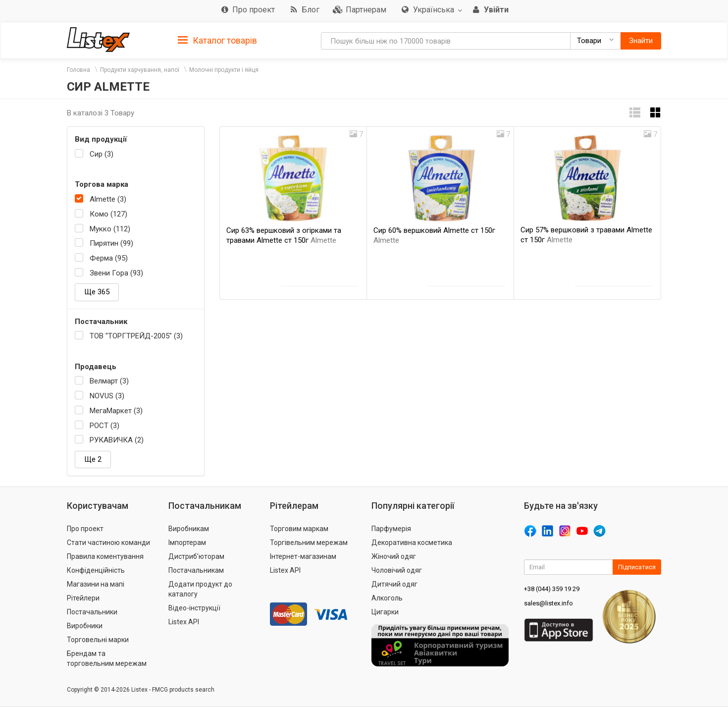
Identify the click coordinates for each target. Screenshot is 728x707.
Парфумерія (391, 529)
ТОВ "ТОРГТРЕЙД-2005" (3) (136, 336)
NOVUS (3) (107, 396)
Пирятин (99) (111, 243)
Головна (78, 70)
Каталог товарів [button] (217, 41)
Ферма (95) (109, 258)
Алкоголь (387, 598)
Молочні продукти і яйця (224, 70)
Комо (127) (108, 214)
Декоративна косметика (412, 543)
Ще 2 (93, 459)
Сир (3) (102, 154)
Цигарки (385, 612)
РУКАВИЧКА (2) (117, 440)
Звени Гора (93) (116, 273)
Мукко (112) (110, 229)
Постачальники (92, 612)
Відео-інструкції (194, 608)
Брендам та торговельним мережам (107, 658)
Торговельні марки (98, 640)
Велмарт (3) (109, 381)
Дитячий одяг (394, 584)
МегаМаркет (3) (116, 411)
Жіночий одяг (394, 556)
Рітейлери (83, 598)
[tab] (217, 40)
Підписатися (637, 567)
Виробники (85, 626)
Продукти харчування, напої (140, 70)
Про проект (85, 529)
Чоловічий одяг (397, 570)
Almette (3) (108, 199)
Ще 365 (97, 292)
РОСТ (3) (104, 426)
